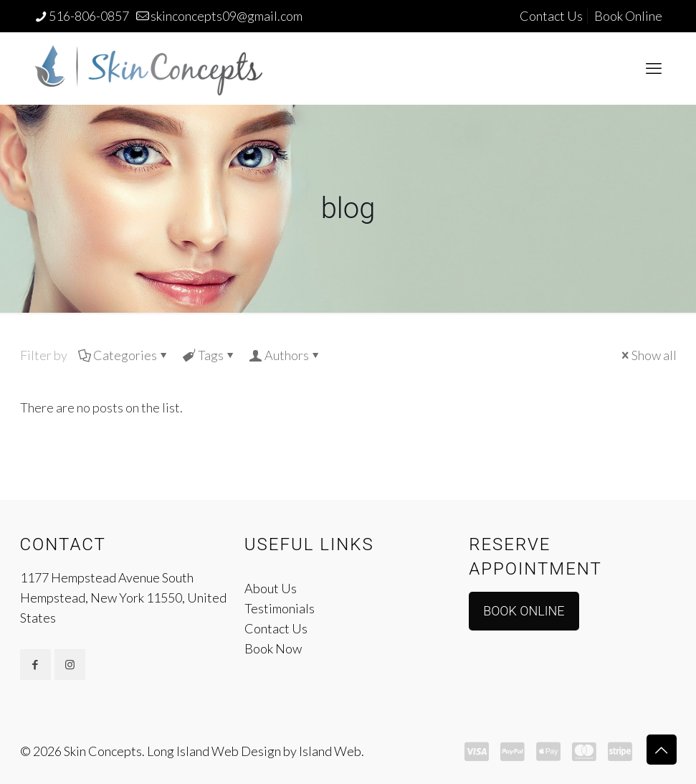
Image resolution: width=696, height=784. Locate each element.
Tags (210, 355)
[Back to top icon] (662, 750)
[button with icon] (35, 665)
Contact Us (551, 16)
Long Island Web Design (214, 751)
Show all (648, 355)
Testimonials (280, 608)
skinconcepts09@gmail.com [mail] (227, 16)
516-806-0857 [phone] (89, 16)
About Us (271, 588)
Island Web (330, 751)
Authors (286, 355)
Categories (124, 355)
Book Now (273, 648)
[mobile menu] (654, 68)
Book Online (628, 16)
